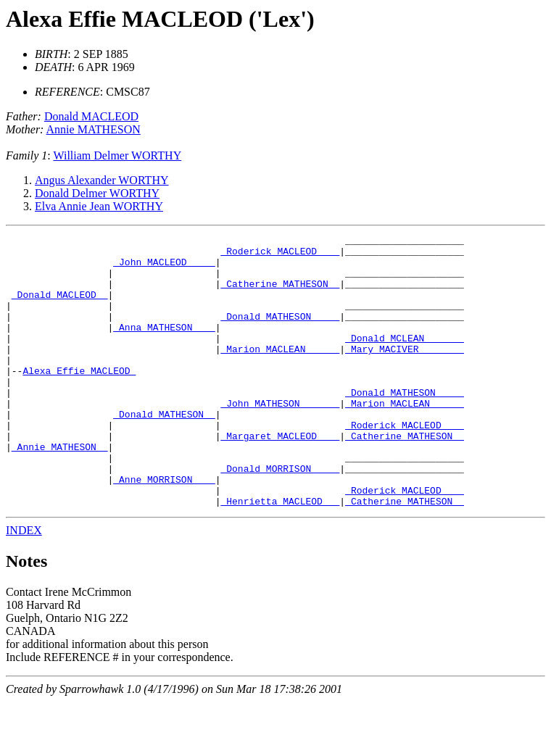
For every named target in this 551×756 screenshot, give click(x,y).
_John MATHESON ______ (280, 438)
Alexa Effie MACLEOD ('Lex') (160, 19)
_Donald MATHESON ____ (280, 333)
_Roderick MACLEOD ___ (280, 255)
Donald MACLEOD (91, 116)
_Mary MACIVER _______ (405, 373)
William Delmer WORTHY (117, 155)
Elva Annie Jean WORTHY (99, 206)
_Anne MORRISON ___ (164, 529)
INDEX (24, 585)
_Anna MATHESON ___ (164, 346)
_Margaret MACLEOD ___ (280, 477)
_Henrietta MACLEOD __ (280, 555)
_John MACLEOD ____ (164, 268)
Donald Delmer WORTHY (97, 193)
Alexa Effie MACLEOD (79, 399)
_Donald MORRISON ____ (280, 516)
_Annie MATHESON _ (60, 490)
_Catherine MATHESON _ (280, 294)
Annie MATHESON (94, 129)
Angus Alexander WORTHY (102, 180)
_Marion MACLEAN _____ (280, 373)
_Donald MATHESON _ (164, 451)
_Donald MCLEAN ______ (405, 360)
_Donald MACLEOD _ (60, 307)
